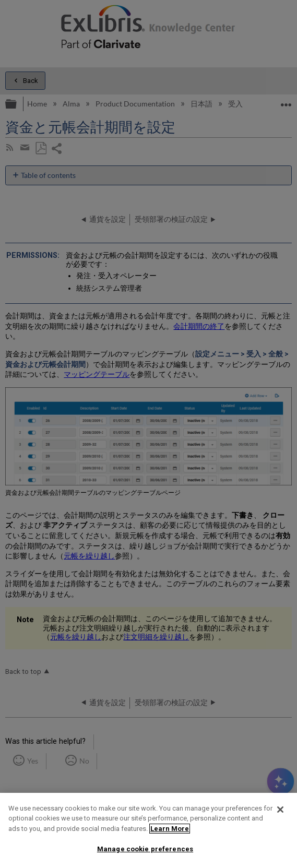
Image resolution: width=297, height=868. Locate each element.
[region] (148, 830)
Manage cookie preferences (145, 849)
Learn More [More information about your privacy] (170, 829)
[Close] (280, 810)
